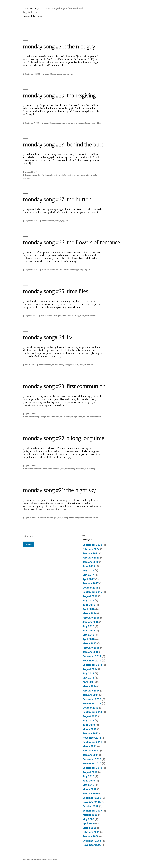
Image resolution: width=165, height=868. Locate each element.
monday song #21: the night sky (59, 490)
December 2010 (92, 759)
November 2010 (92, 763)
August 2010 (90, 772)
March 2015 (89, 643)
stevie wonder (90, 316)
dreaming (73, 270)
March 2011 (89, 746)
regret (82, 316)
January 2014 (91, 695)
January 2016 (91, 622)
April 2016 (89, 609)
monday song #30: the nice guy (59, 47)
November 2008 (92, 845)
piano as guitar (92, 175)
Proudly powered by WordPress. (46, 860)
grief (60, 316)
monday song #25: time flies (55, 291)
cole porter (43, 469)
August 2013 (90, 716)
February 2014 (91, 691)
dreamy (61, 365)
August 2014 (90, 669)
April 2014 (89, 682)
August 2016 (90, 596)
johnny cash (74, 365)
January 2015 (91, 652)
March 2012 (89, 729)
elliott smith (65, 175)
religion (86, 417)
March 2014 (89, 686)
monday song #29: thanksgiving (59, 96)
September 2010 (92, 768)
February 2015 (91, 648)
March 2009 (89, 828)
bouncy (28, 469)
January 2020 (91, 562)
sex (89, 270)
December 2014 (92, 656)
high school (78, 417)
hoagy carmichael (78, 469)
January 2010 (91, 793)
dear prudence (50, 175)
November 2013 (92, 703)
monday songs (31, 8)
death (57, 221)
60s (43, 316)
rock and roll (94, 417)
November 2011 (92, 738)
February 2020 (91, 558)
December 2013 (92, 699)
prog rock (81, 123)
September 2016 (92, 592)
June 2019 (89, 566)
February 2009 (91, 832)
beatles (28, 175)
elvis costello (65, 417)
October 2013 (90, 708)
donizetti (66, 270)
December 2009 (92, 798)
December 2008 (92, 841)
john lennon (74, 175)
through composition (93, 123)
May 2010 (88, 785)
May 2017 (88, 575)
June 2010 (89, 781)
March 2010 (89, 789)
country (55, 365)
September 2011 (92, 742)
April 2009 (89, 823)
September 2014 (92, 665)
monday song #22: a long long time (64, 438)
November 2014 (92, 661)
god (72, 417)
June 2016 (89, 605)
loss (64, 74)
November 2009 (92, 802)
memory (70, 74)
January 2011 (91, 755)
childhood (35, 469)
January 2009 (91, 836)
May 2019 (88, 570)
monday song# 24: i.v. (48, 337)
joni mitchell (66, 316)
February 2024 (91, 549)
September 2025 (92, 545)
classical (45, 270)
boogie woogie (41, 417)
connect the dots (51, 74)
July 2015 (88, 626)
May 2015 (88, 635)
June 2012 (89, 725)
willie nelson (89, 365)
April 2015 (89, 639)
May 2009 (88, 819)
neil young (76, 316)
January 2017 (91, 583)
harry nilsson (66, 469)
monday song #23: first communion (64, 386)
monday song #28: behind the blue (63, 145)
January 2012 (91, 733)
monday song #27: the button (57, 199)
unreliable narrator (92, 518)
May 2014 (88, 678)
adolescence (30, 417)
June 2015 (89, 631)
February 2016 (91, 618)
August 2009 (90, 815)
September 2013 (92, 712)
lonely (64, 123)
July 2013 (88, 721)
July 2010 (88, 776)
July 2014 (88, 673)
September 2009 (92, 811)
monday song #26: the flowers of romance (71, 242)
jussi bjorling (82, 270)
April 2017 (89, 579)
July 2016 (88, 600)
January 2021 (91, 553)
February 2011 (91, 751)
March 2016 (89, 613)
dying (60, 74)
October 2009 (90, 806)
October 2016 (90, 588)
